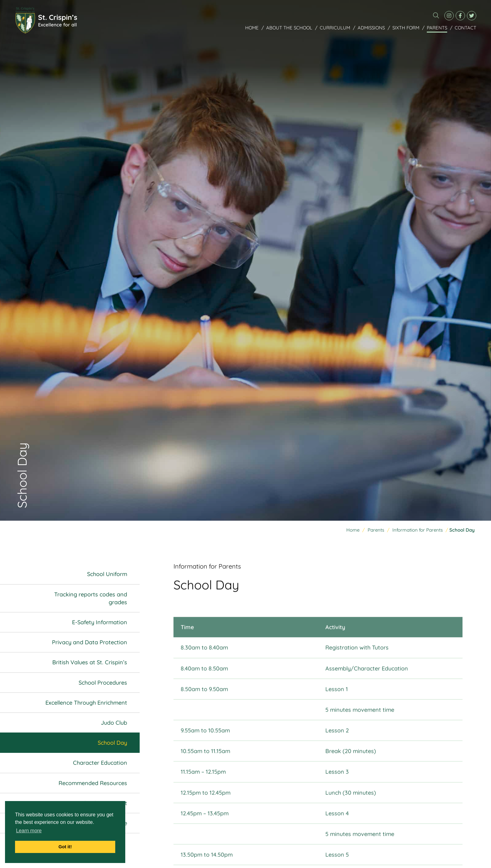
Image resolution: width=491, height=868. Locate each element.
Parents (437, 28)
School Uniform (107, 574)
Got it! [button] (65, 847)
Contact (465, 28)
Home (252, 28)
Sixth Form (406, 28)
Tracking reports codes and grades (91, 598)
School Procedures (103, 683)
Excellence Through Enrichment (86, 703)
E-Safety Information (100, 622)
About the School (289, 28)
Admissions (371, 28)
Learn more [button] (29, 831)
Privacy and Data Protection (90, 643)
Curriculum (335, 28)
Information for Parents (418, 530)
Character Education (100, 763)
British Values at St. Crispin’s (90, 663)
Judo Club (114, 723)
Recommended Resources (93, 783)
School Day (112, 743)
